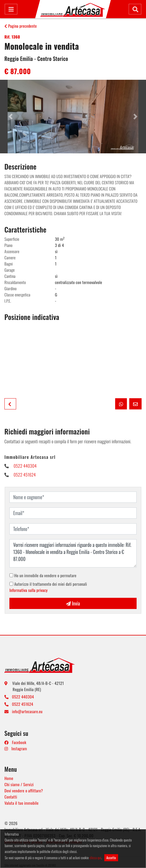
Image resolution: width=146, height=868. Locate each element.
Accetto (111, 858)
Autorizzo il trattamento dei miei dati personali (48, 587)
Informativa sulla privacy (28, 590)
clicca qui (95, 858)
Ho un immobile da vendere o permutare (43, 575)
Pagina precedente (21, 26)
